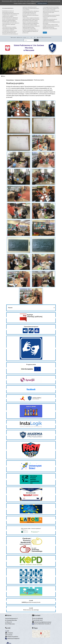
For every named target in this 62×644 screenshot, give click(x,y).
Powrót (10, 308)
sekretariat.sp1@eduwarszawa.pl (42, 622)
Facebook (9, 635)
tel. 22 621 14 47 (37, 620)
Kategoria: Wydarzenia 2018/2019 (24, 80)
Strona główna (14, 37)
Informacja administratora (46, 37)
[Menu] (31, 76)
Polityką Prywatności (35, 1)
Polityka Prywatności (12, 637)
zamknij (45, 33)
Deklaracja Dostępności (12, 639)
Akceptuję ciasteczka (42, 3)
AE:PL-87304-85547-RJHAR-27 (41, 624)
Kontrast (39, 37)
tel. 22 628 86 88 (37, 618)
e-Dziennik (9, 633)
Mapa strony (20, 37)
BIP (7, 631)
